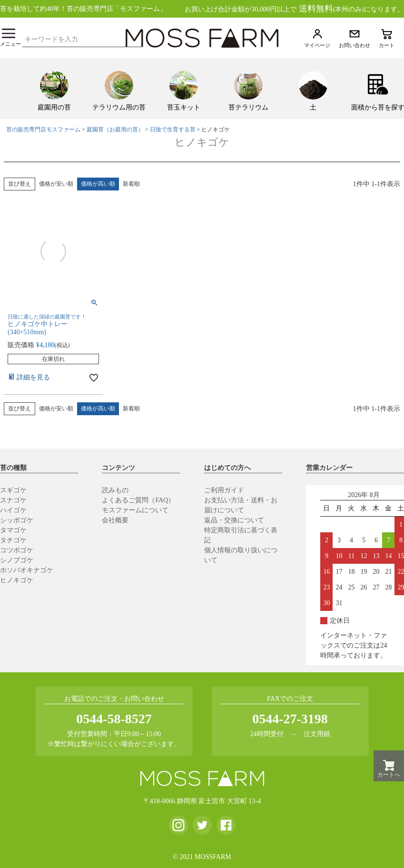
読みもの (115, 490)
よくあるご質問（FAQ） (138, 500)
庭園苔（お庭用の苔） (115, 130)
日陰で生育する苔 (173, 130)
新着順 (131, 184)
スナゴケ (13, 500)
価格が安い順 (56, 184)
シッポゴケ (17, 520)
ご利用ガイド (224, 490)
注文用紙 (317, 734)
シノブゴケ (17, 560)
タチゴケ (13, 540)
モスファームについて (135, 510)
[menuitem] (54, 89)
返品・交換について (234, 520)
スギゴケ (13, 490)
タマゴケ (13, 530)
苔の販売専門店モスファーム (43, 130)
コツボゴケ (17, 550)
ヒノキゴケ (17, 580)
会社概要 (115, 520)
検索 (137, 38)
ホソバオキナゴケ (27, 570)
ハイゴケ (13, 510)
